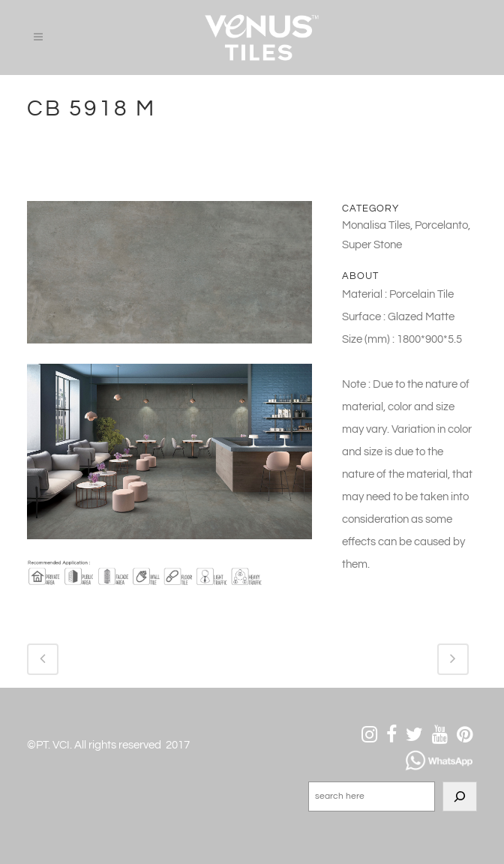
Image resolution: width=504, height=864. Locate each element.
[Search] (460, 796)
